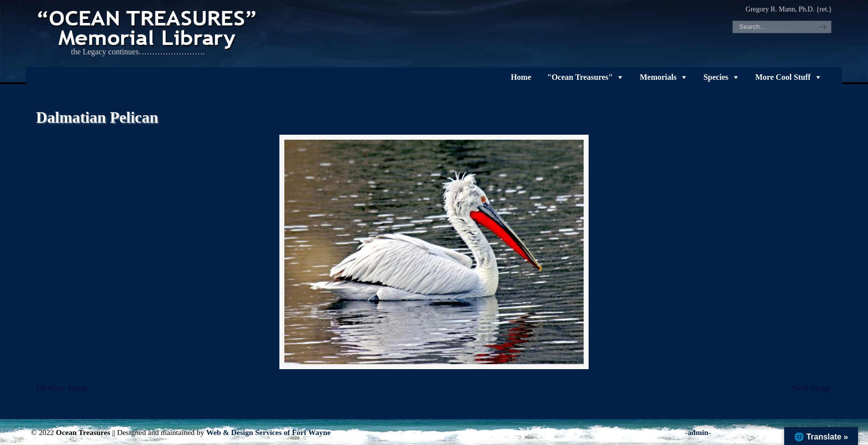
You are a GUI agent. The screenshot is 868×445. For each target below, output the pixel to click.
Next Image (812, 388)
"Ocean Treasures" (580, 77)
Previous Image (62, 388)
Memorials (658, 77)
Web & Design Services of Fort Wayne (268, 432)
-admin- (698, 432)
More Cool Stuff (783, 77)
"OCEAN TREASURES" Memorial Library (148, 28)
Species (716, 77)
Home (521, 77)
